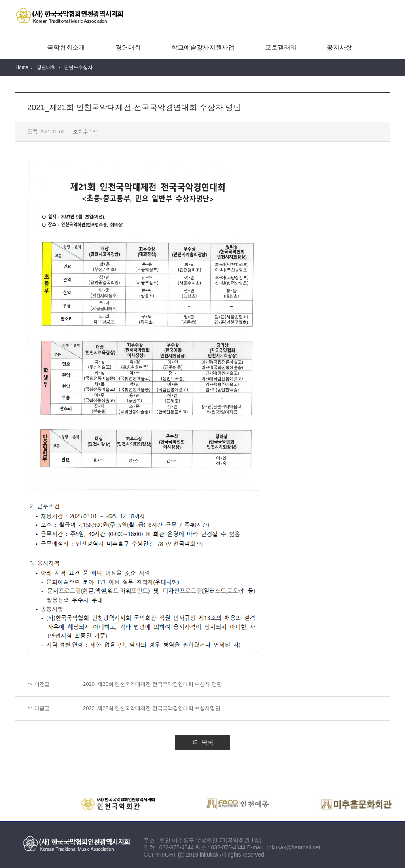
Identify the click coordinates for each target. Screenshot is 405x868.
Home (22, 67)
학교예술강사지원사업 (203, 47)
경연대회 (128, 47)
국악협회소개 (66, 47)
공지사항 (339, 47)
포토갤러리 (281, 47)
